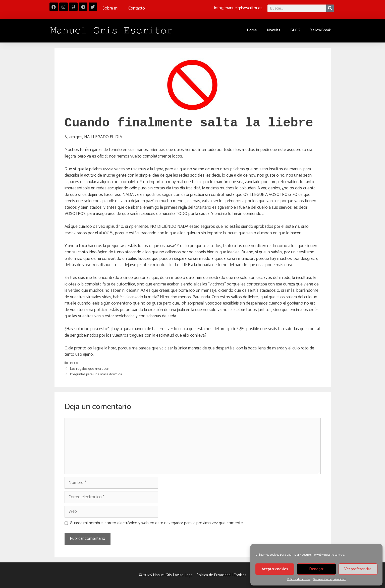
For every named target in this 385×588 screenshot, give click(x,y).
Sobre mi (110, 8)
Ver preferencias (358, 569)
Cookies (240, 575)
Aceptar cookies (275, 569)
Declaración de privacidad (329, 579)
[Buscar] (330, 8)
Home (252, 30)
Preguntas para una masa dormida (96, 374)
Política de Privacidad (213, 575)
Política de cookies (299, 579)
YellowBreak (320, 30)
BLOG (295, 30)
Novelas (274, 30)
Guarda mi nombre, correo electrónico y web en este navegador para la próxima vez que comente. (157, 523)
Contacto (137, 8)
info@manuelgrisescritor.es (238, 8)
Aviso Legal (184, 575)
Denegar (316, 569)
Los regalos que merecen (90, 369)
